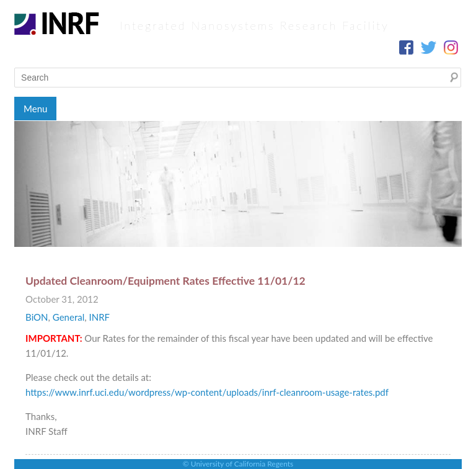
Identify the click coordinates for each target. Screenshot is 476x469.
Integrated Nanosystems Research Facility (254, 25)
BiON (37, 317)
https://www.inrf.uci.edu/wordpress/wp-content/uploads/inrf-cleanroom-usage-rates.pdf (207, 392)
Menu (35, 109)
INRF (99, 317)
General (68, 317)
